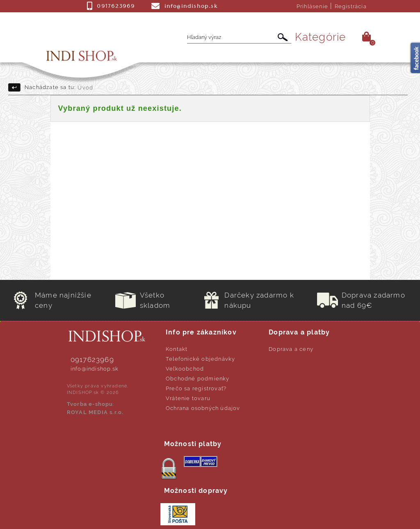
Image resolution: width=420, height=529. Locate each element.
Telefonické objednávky (200, 359)
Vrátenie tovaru (188, 398)
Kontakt (177, 349)
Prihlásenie (312, 6)
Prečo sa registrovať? (196, 388)
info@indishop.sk (95, 369)
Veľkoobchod (185, 369)
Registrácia (351, 6)
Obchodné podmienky (198, 379)
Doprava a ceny (291, 349)
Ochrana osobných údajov (203, 408)
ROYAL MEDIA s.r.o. (95, 412)
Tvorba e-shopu (90, 404)
